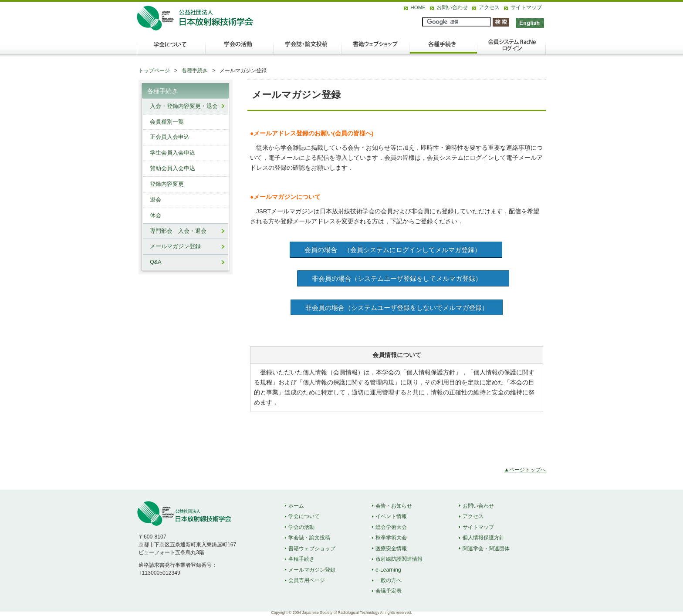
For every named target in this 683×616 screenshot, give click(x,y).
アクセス (489, 7)
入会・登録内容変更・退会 (184, 106)
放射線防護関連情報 (399, 559)
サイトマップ (526, 7)
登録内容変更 (167, 184)
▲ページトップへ (525, 470)
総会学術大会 (391, 527)
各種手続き (443, 48)
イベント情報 (391, 516)
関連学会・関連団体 (486, 549)
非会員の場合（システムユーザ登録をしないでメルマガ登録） (397, 308)
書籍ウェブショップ (312, 549)
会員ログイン (511, 48)
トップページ (154, 71)
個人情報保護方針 (484, 538)
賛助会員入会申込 (172, 168)
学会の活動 (240, 48)
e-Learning (388, 570)
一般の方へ (389, 580)
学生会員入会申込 (172, 153)
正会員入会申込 (170, 137)
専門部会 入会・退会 (178, 231)
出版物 (375, 48)
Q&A (156, 262)
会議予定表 (389, 591)
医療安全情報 (391, 549)
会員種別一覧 (167, 122)
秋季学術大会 (391, 538)
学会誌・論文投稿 (308, 48)
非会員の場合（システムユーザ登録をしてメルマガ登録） (403, 278)
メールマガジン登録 (175, 246)
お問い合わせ (452, 7)
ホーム (296, 506)
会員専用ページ (307, 580)
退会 (156, 200)
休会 (156, 215)
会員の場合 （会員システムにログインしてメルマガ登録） (396, 250)
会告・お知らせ (394, 506)
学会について (171, 48)
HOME (418, 7)
